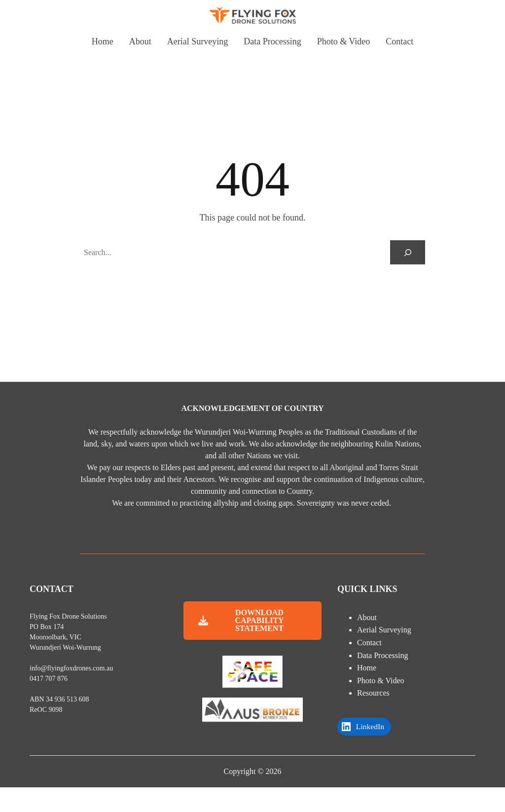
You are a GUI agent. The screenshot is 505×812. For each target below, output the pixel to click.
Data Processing (383, 655)
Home (367, 668)
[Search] (408, 252)
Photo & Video (381, 681)
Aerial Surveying (384, 630)
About (367, 617)
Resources (373, 693)
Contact (369, 643)
